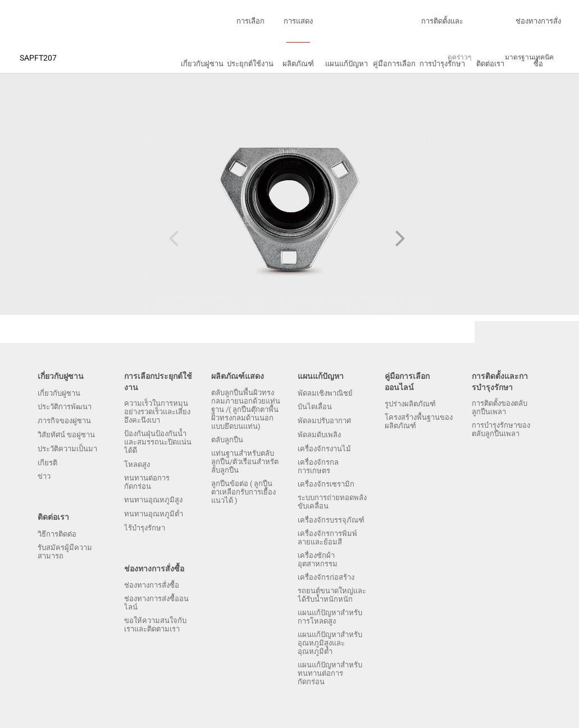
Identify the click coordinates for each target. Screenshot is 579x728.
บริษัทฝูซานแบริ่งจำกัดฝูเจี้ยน (42, 21)
